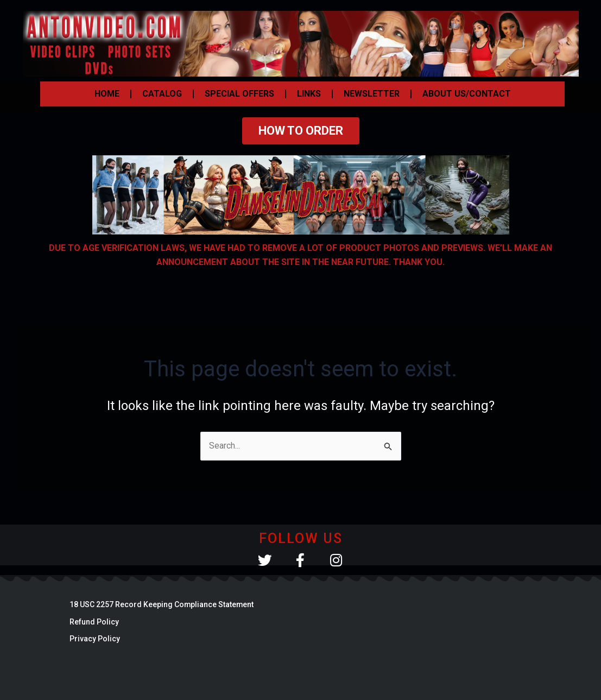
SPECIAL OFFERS (239, 94)
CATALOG (162, 94)
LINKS (309, 94)
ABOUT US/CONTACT (467, 94)
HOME (107, 94)
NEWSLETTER (372, 94)
